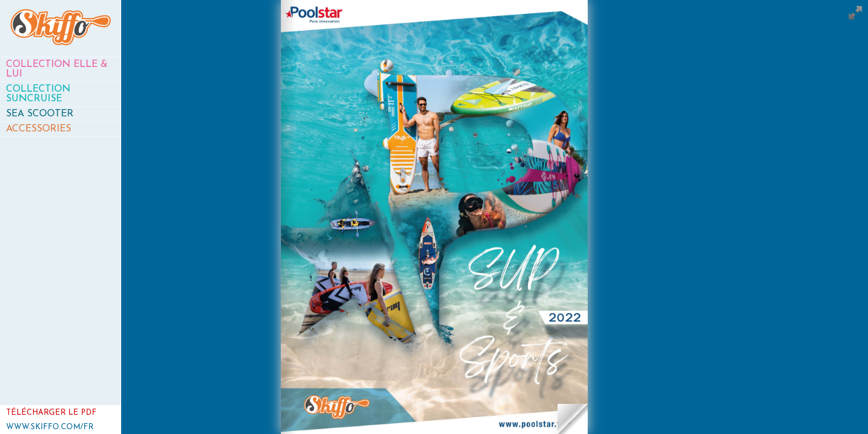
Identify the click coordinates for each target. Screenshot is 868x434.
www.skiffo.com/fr (50, 427)
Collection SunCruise (38, 94)
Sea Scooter (40, 114)
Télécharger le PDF (51, 413)
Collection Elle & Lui (57, 69)
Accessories (39, 129)
